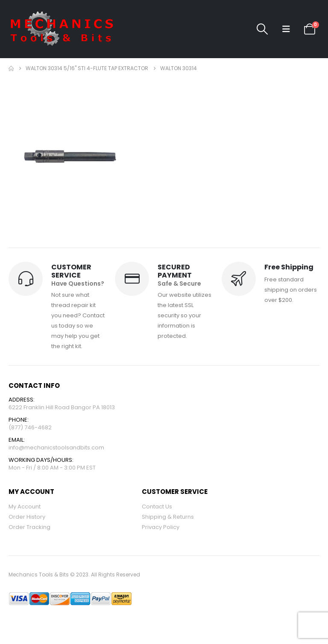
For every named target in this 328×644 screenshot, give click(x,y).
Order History (27, 517)
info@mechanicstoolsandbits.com (56, 448)
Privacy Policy (161, 527)
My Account (25, 507)
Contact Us (157, 507)
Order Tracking (29, 527)
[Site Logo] (62, 29)
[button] (262, 29)
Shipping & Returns (168, 517)
